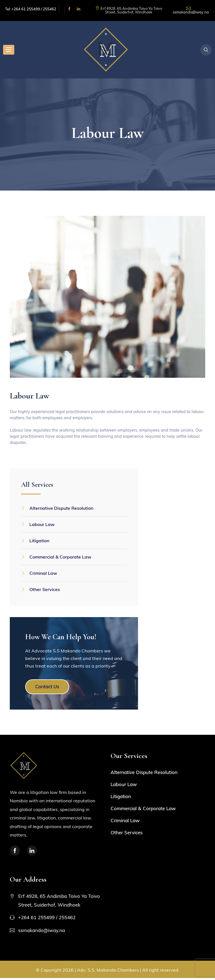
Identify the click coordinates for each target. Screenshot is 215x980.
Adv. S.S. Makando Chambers (108, 972)
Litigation (39, 541)
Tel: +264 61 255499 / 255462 (31, 9)
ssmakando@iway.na (191, 12)
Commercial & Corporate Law (60, 557)
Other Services (45, 590)
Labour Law (42, 525)
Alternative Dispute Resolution (61, 509)
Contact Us (52, 688)
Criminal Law (43, 574)
